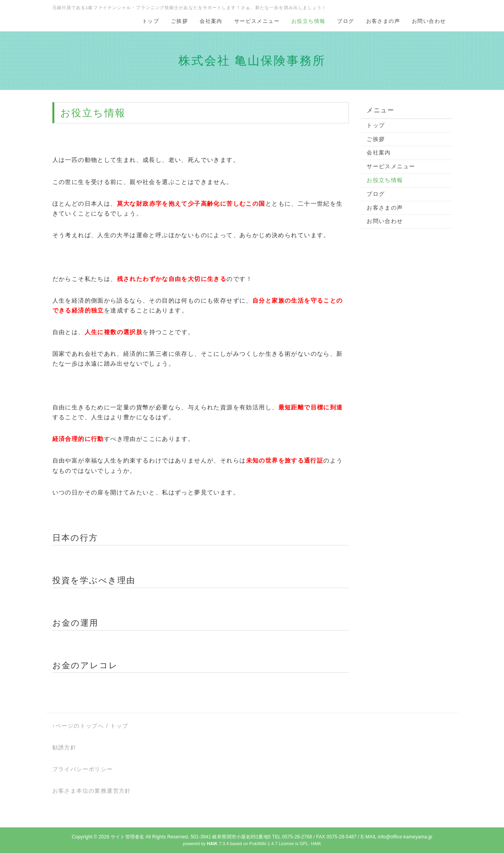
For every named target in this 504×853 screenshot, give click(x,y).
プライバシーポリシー (83, 769)
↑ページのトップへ (78, 726)
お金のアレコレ (85, 665)
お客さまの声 (383, 21)
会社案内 (211, 21)
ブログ (346, 21)
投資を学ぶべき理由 (94, 580)
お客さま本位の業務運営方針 (92, 791)
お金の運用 (76, 623)
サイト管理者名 (127, 837)
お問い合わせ (429, 21)
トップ (151, 21)
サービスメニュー (257, 21)
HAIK (316, 844)
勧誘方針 (65, 747)
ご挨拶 (179, 21)
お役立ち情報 (308, 21)
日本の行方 (75, 538)
